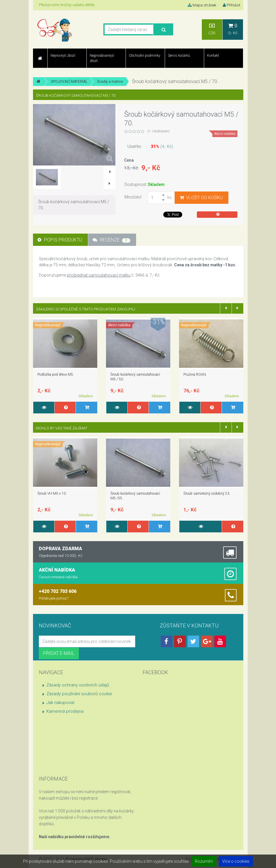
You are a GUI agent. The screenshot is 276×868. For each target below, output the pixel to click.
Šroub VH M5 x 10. (52, 493)
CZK (212, 29)
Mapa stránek (202, 5)
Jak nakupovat (60, 703)
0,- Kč (233, 29)
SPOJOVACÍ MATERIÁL (69, 82)
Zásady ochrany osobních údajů (78, 685)
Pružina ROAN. (195, 375)
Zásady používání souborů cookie (79, 694)
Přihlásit (232, 5)
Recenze (111, 240)
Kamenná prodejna (65, 711)
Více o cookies (236, 861)
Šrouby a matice (110, 82)
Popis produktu (60, 240)
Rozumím (204, 861)
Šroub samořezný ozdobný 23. (207, 493)
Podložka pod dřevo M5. (56, 375)
